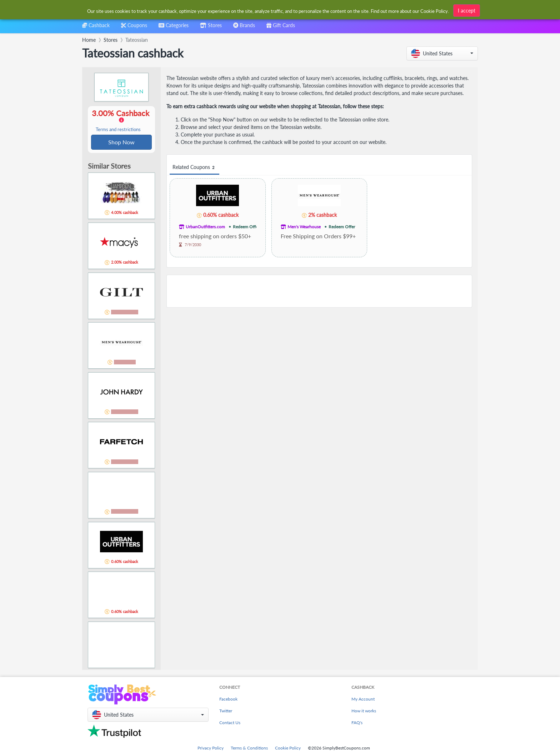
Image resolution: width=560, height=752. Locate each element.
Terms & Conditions (249, 749)
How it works (364, 711)
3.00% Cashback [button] (121, 121)
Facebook (228, 700)
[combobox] (174, 28)
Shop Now (121, 142)
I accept (467, 11)
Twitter (226, 711)
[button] (442, 53)
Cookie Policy (288, 749)
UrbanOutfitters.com (205, 227)
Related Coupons (194, 167)
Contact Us (230, 723)
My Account (363, 700)
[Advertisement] (319, 291)
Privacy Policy (211, 749)
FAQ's (357, 723)
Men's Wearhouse (304, 227)
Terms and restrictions (118, 130)
